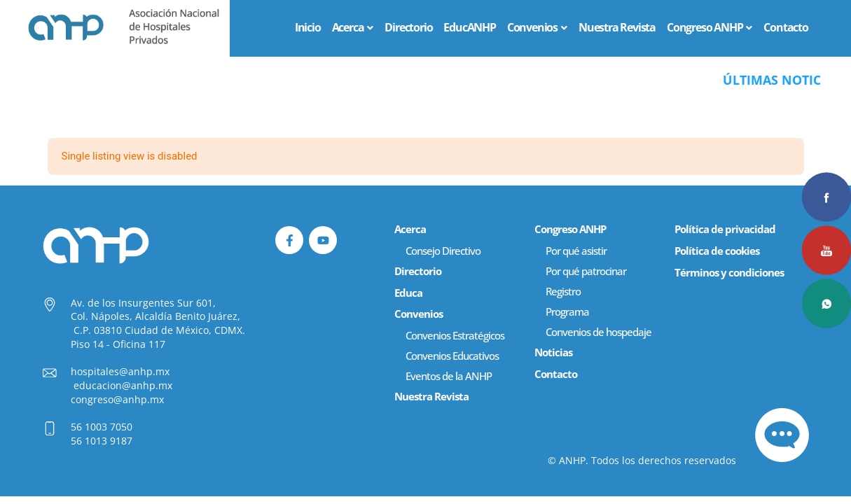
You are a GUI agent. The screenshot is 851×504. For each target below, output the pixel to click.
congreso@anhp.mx (117, 399)
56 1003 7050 (102, 427)
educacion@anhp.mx (123, 385)
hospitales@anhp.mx (120, 371)
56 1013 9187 (102, 441)
